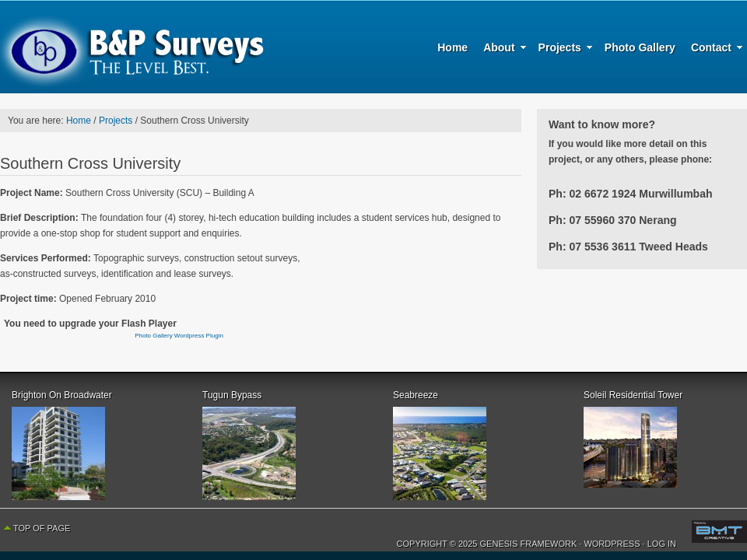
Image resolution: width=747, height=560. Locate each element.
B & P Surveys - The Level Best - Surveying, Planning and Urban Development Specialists (132, 47)
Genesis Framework (529, 544)
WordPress (612, 544)
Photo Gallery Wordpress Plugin (179, 336)
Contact (713, 50)
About (501, 50)
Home (452, 47)
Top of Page (42, 528)
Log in (662, 544)
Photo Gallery (640, 47)
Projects (562, 50)
